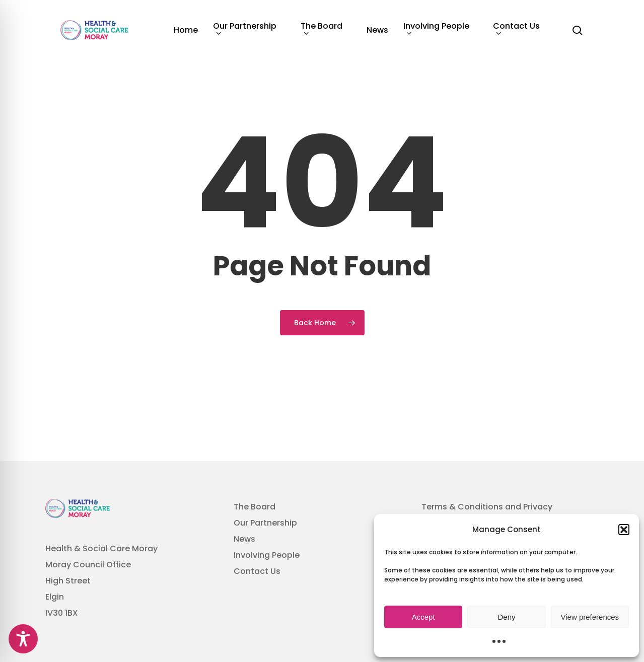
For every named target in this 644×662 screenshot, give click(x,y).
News (244, 539)
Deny (506, 617)
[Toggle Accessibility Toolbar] (23, 639)
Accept (423, 617)
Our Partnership (265, 523)
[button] (624, 530)
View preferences (590, 617)
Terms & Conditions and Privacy (487, 507)
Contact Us (257, 571)
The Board (255, 507)
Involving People (267, 555)
